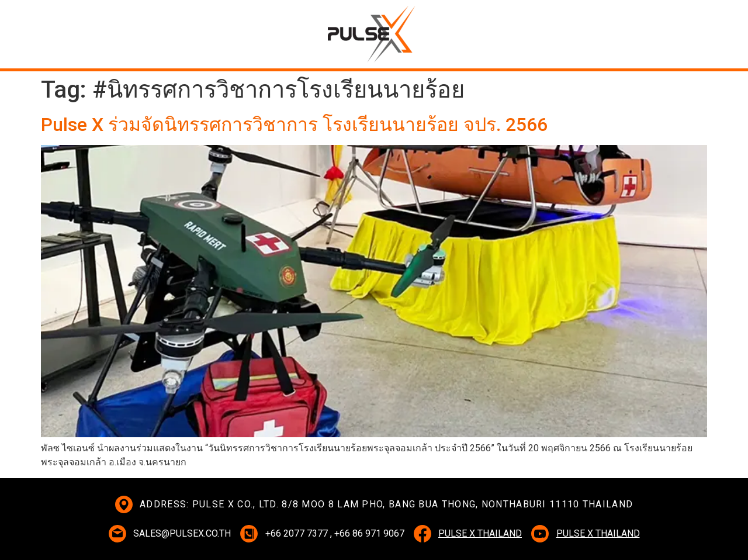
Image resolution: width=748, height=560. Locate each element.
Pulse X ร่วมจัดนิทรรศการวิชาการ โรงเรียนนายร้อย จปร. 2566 (294, 125)
